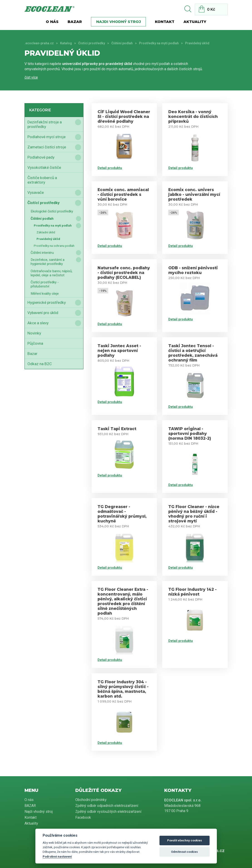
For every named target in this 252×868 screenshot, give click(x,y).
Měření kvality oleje (45, 294)
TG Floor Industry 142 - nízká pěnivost (192, 592)
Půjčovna (35, 343)
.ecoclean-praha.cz (39, 43)
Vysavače (36, 192)
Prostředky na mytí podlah (159, 43)
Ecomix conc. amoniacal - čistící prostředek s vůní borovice (123, 194)
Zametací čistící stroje (47, 147)
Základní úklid (46, 232)
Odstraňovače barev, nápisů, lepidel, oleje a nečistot (51, 273)
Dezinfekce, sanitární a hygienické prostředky (48, 262)
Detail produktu (110, 168)
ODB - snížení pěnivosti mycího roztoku (193, 270)
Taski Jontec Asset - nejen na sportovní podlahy (119, 350)
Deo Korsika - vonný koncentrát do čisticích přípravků (193, 116)
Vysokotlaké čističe (44, 167)
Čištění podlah (122, 43)
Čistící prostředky (92, 43)
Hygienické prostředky (47, 302)
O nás (52, 22)
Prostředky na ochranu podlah (54, 246)
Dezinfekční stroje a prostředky (45, 124)
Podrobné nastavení (57, 856)
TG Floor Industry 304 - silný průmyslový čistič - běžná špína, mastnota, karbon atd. (123, 689)
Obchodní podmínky (91, 800)
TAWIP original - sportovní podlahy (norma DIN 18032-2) (190, 433)
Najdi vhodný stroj (119, 22)
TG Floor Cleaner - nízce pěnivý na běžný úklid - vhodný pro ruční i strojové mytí (194, 514)
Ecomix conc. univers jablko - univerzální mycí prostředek (194, 194)
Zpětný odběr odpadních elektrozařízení (107, 806)
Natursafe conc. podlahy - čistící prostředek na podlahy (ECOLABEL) (124, 273)
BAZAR (75, 22)
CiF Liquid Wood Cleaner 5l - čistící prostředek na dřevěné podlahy (124, 116)
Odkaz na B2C (40, 364)
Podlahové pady (41, 157)
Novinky (34, 333)
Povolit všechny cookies (185, 840)
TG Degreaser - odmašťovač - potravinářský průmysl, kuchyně (122, 514)
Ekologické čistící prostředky (52, 211)
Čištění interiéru (42, 253)
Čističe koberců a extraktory (42, 180)
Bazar (32, 354)
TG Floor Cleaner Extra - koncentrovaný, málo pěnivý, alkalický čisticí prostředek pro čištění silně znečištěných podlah (123, 601)
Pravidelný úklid (48, 239)
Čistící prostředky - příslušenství (45, 284)
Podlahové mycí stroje (46, 137)
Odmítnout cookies (184, 852)
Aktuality (195, 22)
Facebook (83, 817)
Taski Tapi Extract (117, 429)
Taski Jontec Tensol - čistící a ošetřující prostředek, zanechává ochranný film (193, 353)
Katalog (66, 43)
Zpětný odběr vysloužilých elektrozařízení (108, 812)
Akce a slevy (38, 323)
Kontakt (165, 22)
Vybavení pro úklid (43, 313)
